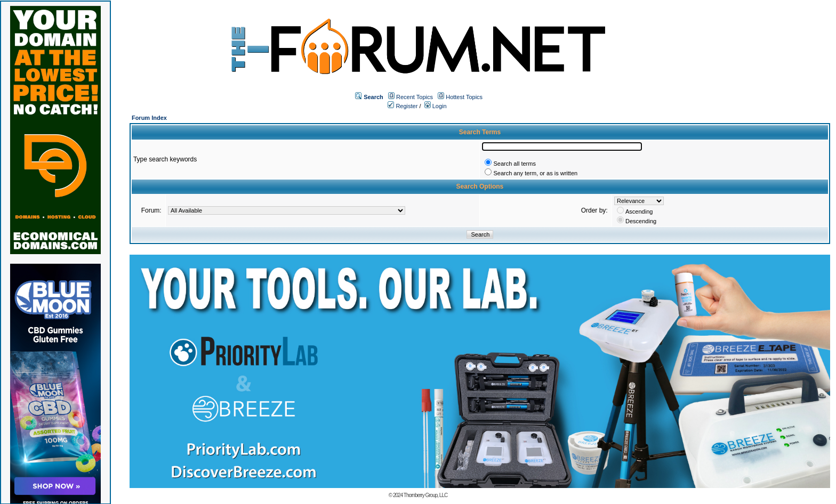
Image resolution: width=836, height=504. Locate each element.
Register (403, 106)
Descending (641, 221)
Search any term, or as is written (535, 173)
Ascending (639, 212)
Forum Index (149, 118)
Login (436, 106)
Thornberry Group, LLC (425, 495)
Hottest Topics (464, 97)
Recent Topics (415, 97)
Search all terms (514, 164)
